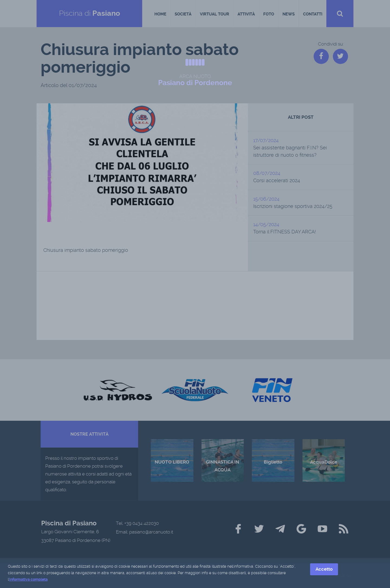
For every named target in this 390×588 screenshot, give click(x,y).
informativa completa (28, 580)
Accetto (324, 570)
